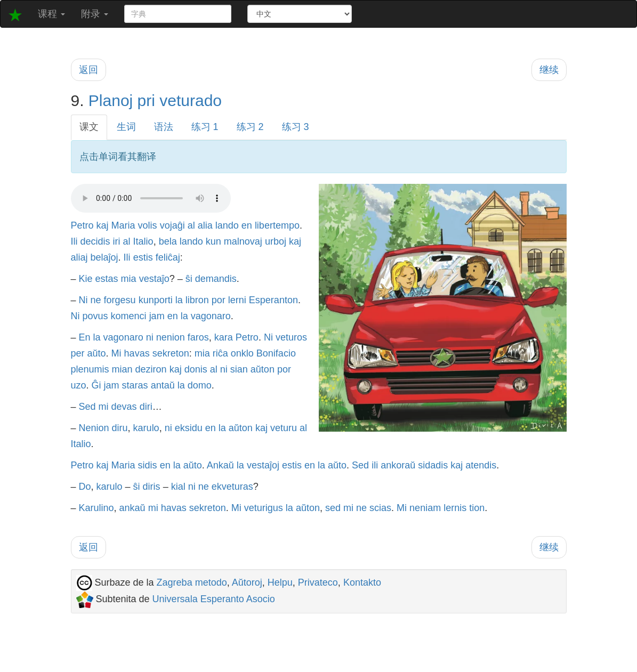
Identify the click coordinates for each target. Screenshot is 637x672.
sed (333, 508)
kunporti (156, 300)
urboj (276, 241)
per (78, 353)
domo (200, 385)
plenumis (90, 369)
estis (143, 257)
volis (148, 225)
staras (135, 385)
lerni (237, 300)
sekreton (171, 353)
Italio (143, 241)
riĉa (220, 353)
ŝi (189, 279)
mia (129, 279)
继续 (549, 70)
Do (85, 487)
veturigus (264, 508)
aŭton (263, 369)
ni (150, 337)
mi (104, 407)
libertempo (277, 225)
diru (120, 428)
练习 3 (296, 127)
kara (224, 337)
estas (107, 279)
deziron (151, 369)
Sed (87, 407)
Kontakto (362, 582)
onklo (242, 353)
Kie (86, 279)
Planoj (111, 100)
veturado (191, 100)
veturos (291, 337)
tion (477, 508)
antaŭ (163, 385)
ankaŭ (132, 508)
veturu (284, 428)
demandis (216, 279)
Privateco (318, 582)
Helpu (280, 582)
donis (196, 369)
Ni (83, 300)
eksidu (189, 428)
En (85, 337)
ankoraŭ (398, 465)
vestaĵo (154, 279)
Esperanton (273, 300)
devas (124, 407)
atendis (481, 465)
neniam (425, 508)
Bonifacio (276, 353)
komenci (129, 316)
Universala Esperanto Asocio (214, 599)
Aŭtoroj (247, 582)
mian (122, 369)
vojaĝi (172, 225)
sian (239, 369)
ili (375, 465)
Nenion (94, 428)
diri (146, 407)
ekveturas (232, 487)
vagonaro (211, 316)
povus (95, 316)
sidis (148, 465)
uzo (79, 385)
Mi (116, 353)
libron (197, 300)
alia (205, 225)
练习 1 (205, 127)
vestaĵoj (263, 465)
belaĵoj (104, 257)
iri (117, 241)
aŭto (97, 353)
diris (152, 487)
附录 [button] (95, 14)
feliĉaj (168, 257)
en (247, 225)
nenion (171, 337)
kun (213, 241)
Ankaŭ (220, 465)
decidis (95, 241)
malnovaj (243, 241)
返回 (88, 70)
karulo (146, 428)
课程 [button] (51, 14)
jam (157, 316)
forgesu (120, 300)
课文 (89, 127)
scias (380, 508)
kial (178, 487)
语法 (164, 127)
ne (96, 300)
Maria (123, 225)
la (179, 300)
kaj (103, 225)
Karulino (96, 508)
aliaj (79, 257)
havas (137, 353)
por (219, 300)
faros (198, 337)
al (191, 225)
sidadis (433, 465)
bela (168, 241)
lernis (455, 508)
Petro (82, 225)
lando (227, 225)
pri (146, 100)
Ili (74, 241)
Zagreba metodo (192, 582)
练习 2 (250, 127)
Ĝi (96, 385)
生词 (126, 127)
